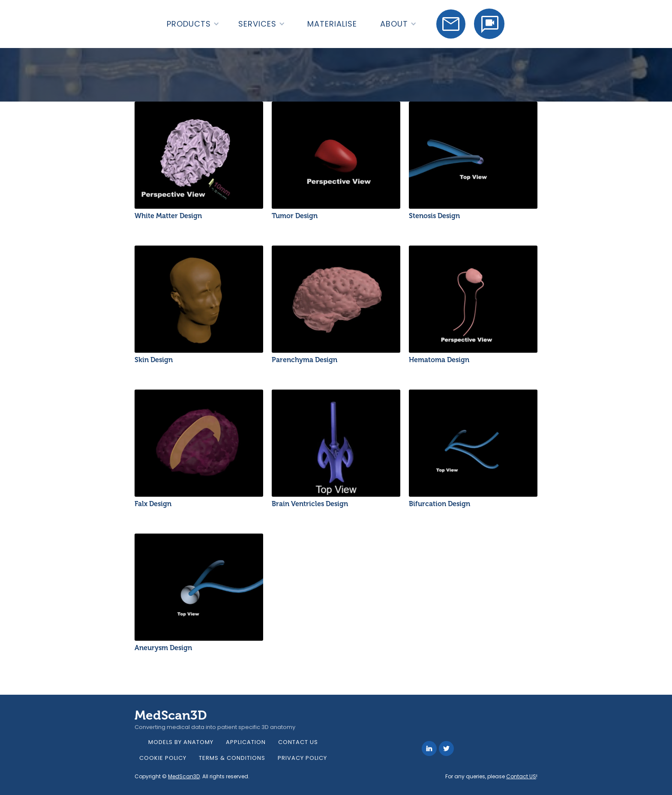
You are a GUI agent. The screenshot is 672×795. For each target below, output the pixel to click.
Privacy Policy (302, 758)
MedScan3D (184, 776)
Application (246, 742)
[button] (193, 24)
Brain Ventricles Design (310, 504)
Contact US (521, 776)
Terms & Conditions (232, 758)
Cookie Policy (163, 758)
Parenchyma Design (304, 360)
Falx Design (153, 504)
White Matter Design (168, 216)
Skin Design (154, 360)
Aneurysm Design (163, 648)
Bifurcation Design (439, 504)
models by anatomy (181, 742)
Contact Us (298, 742)
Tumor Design (295, 216)
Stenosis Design (434, 216)
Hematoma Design (439, 360)
